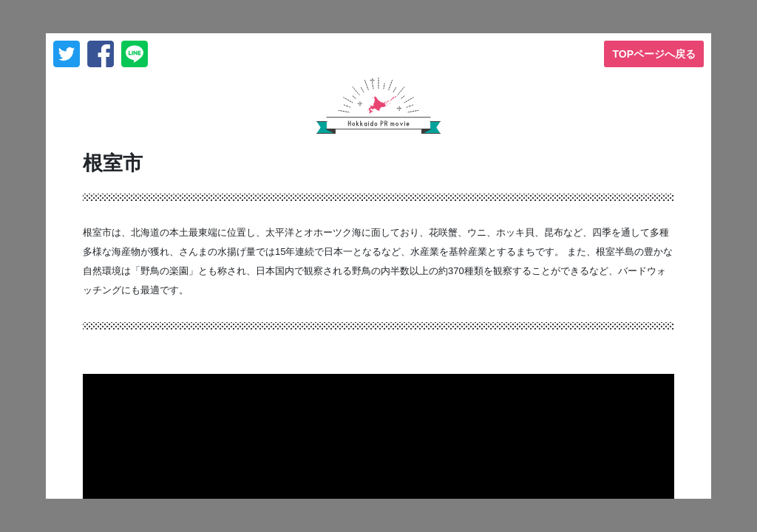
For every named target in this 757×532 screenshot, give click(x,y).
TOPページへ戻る (654, 54)
